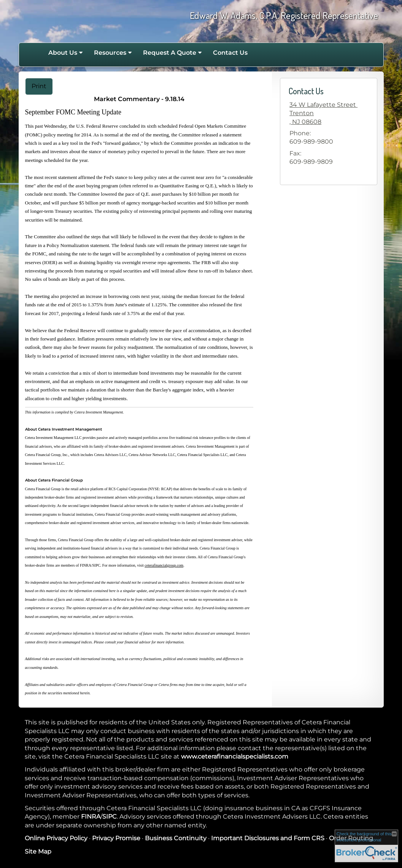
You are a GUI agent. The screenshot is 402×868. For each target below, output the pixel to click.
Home (35, 53)
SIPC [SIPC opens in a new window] (110, 817)
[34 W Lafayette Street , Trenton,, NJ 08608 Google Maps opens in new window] (323, 113)
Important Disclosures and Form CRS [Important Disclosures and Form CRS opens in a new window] (268, 838)
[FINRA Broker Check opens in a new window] (366, 846)
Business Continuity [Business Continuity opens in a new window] (176, 838)
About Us (63, 53)
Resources (110, 53)
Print (39, 86)
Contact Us (230, 53)
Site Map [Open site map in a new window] (38, 851)
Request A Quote (170, 53)
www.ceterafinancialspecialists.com (235, 756)
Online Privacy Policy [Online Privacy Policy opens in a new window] (56, 838)
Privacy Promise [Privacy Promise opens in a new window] (116, 838)
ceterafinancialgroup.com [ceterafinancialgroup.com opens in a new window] (164, 565)
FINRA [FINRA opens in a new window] (91, 817)
